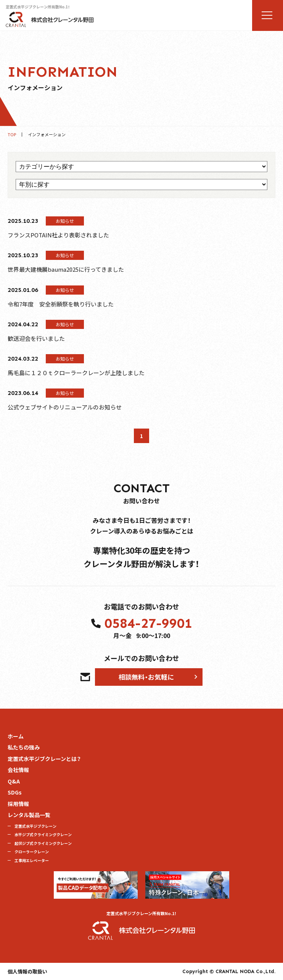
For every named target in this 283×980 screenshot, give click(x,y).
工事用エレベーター (32, 860)
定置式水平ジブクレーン (35, 826)
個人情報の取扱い (27, 971)
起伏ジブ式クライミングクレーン (43, 843)
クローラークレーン (32, 852)
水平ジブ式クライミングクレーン (43, 834)
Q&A (14, 781)
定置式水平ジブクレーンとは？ (44, 759)
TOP (12, 135)
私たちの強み (24, 747)
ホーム (16, 736)
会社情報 (18, 770)
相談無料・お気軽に (146, 677)
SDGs (15, 792)
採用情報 (18, 804)
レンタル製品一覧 (29, 815)
